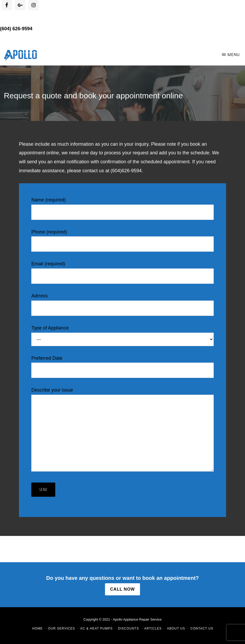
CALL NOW (123, 589)
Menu (234, 55)
